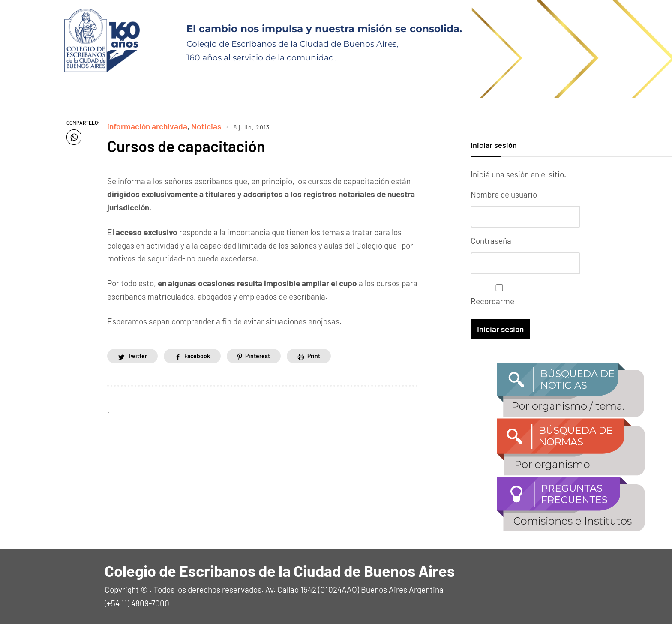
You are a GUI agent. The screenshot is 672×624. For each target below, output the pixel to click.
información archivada (147, 126)
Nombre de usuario (504, 194)
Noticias (206, 126)
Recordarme (497, 295)
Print (314, 356)
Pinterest (258, 356)
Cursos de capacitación (186, 146)
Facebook (197, 356)
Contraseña (491, 241)
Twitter (137, 356)
